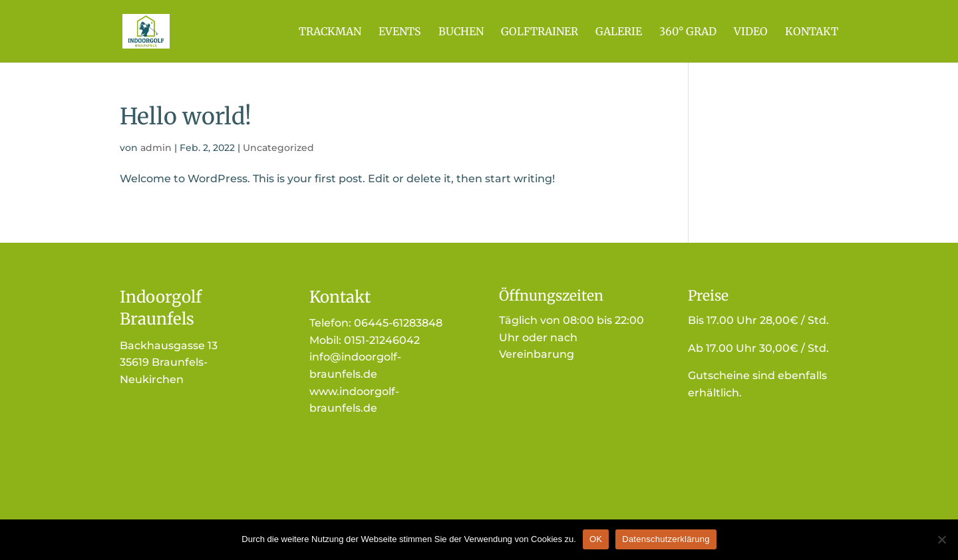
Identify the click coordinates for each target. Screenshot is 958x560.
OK (596, 539)
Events (400, 32)
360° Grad (688, 32)
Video (751, 32)
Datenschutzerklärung (666, 539)
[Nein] (941, 539)
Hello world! (186, 116)
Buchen (461, 32)
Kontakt (812, 32)
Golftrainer (540, 32)
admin (156, 148)
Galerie (619, 32)
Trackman (330, 32)
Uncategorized (278, 148)
